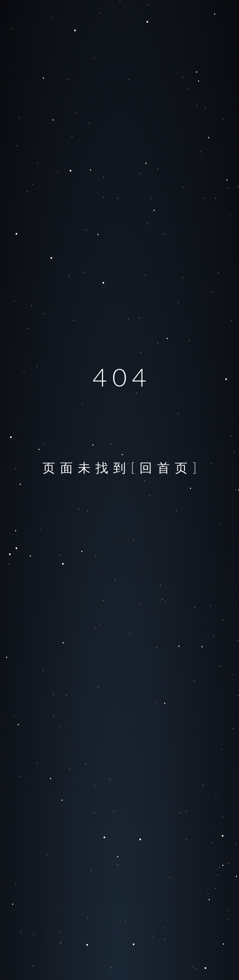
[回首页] (166, 467)
